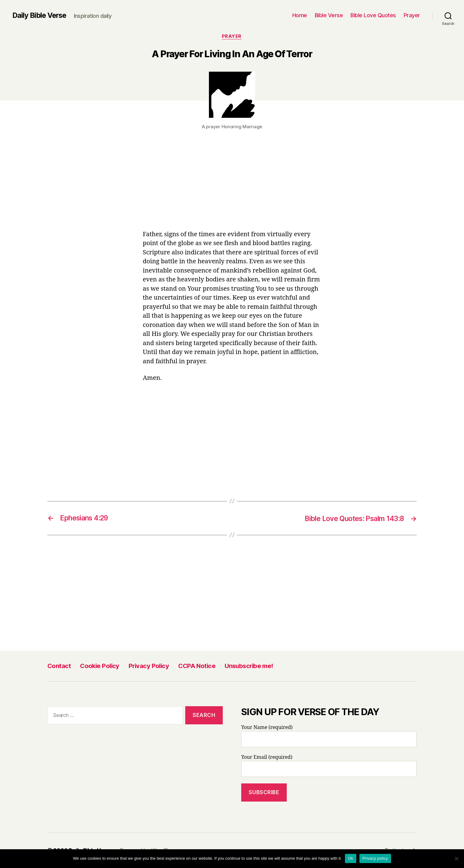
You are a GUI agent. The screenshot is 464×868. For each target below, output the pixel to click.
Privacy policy (375, 858)
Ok (351, 858)
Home (300, 15)
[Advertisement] (232, 185)
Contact (59, 666)
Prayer (412, 15)
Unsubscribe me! (249, 666)
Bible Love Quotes (373, 15)
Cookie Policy (100, 666)
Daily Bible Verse (41, 15)
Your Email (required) (329, 766)
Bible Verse (329, 15)
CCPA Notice (197, 666)
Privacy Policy (149, 666)
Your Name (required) (329, 736)
